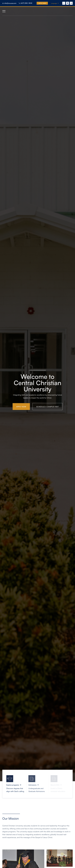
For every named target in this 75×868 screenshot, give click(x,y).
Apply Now (42, 3)
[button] (56, 3)
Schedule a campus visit (48, 407)
